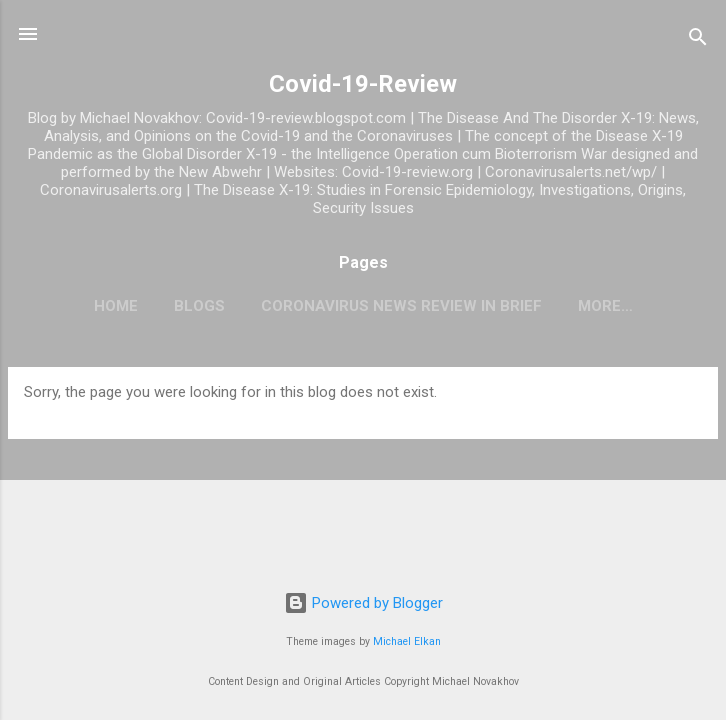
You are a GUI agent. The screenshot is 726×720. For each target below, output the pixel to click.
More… (605, 306)
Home (116, 306)
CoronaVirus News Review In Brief (401, 306)
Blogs (199, 306)
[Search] (698, 40)
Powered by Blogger (363, 603)
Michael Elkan (407, 641)
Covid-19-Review (363, 84)
